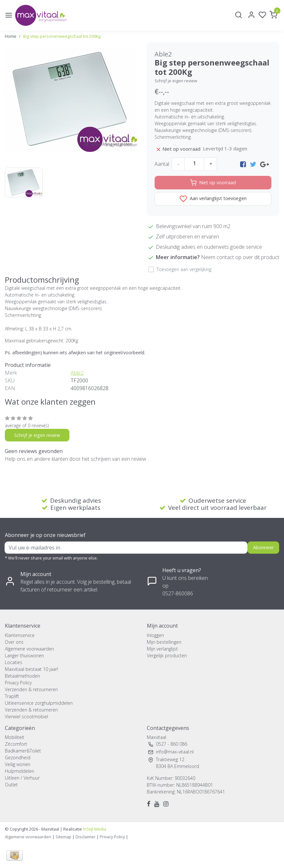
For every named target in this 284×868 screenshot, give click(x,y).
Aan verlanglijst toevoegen (213, 199)
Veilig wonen (18, 764)
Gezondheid (18, 757)
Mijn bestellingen (164, 642)
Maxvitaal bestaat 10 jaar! (31, 669)
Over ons (14, 642)
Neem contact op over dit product (240, 257)
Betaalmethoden (22, 676)
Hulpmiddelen (20, 771)
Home (11, 36)
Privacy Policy (18, 683)
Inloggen (155, 635)
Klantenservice (20, 635)
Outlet (11, 785)
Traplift (12, 696)
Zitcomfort (16, 744)
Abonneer (263, 547)
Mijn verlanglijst (162, 649)
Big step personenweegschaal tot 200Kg (62, 36)
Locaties (14, 662)
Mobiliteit (15, 737)
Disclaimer (86, 837)
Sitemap (63, 837)
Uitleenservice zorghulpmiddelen (39, 703)
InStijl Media (94, 829)
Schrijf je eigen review (176, 81)
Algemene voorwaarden (29, 649)
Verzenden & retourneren (31, 689)
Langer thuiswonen (24, 656)
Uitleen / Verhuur (22, 778)
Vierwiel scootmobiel (26, 717)
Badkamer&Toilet (23, 751)
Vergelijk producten (167, 656)
